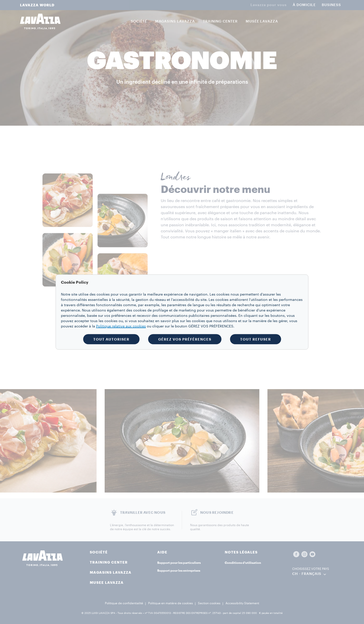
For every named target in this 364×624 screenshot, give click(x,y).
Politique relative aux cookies (121, 326)
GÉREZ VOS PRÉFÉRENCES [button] (185, 339)
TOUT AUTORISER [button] (111, 339)
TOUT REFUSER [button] (256, 339)
